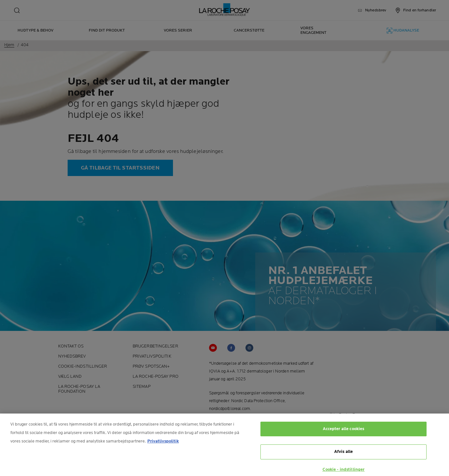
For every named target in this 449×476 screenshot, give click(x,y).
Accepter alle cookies (344, 431)
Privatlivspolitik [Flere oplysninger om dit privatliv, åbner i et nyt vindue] (163, 443)
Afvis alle (343, 454)
